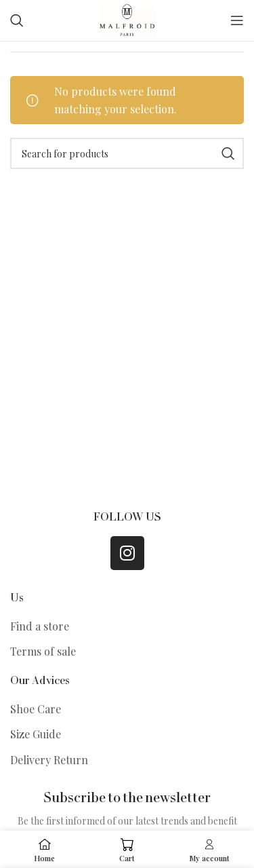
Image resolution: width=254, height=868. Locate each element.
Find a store (40, 626)
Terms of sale (43, 651)
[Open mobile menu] (237, 20)
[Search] (17, 20)
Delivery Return (49, 760)
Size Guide (36, 734)
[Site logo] (127, 19)
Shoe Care (36, 709)
